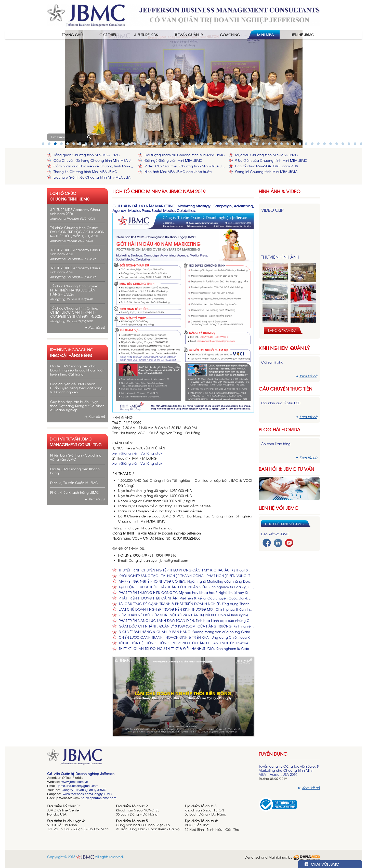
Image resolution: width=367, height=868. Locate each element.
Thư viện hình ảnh (280, 257)
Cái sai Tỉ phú (272, 362)
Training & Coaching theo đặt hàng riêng (71, 352)
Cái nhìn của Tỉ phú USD (281, 403)
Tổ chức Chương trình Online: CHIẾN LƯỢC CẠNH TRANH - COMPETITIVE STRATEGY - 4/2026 (76, 312)
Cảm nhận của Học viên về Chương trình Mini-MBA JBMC (95, 166)
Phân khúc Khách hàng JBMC (75, 492)
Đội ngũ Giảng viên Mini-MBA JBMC (174, 160)
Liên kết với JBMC (275, 534)
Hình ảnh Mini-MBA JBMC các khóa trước (178, 172)
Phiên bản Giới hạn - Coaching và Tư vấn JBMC (76, 457)
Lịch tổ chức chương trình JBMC (70, 196)
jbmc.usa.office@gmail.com (78, 786)
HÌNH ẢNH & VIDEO (280, 191)
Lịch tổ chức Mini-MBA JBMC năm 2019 (267, 166)
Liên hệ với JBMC (279, 508)
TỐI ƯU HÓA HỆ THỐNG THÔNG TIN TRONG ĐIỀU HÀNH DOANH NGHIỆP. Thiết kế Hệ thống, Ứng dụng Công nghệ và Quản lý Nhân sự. (186, 643)
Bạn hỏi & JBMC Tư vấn (286, 469)
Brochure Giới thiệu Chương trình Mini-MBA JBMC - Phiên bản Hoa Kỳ (95, 177)
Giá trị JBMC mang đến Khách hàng (75, 471)
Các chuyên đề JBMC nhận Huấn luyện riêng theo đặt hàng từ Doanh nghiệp (76, 388)
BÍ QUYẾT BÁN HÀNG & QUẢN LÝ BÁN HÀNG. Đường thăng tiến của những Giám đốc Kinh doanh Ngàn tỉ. (186, 632)
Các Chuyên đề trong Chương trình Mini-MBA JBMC (95, 160)
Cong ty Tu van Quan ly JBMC (84, 790)
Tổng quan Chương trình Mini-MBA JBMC (87, 155)
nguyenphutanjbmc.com (99, 798)
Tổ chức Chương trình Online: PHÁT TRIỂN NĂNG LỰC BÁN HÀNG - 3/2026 (74, 290)
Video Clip (272, 210)
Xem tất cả (97, 327)
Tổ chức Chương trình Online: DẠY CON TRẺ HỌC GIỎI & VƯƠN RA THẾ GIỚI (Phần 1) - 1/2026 (77, 232)
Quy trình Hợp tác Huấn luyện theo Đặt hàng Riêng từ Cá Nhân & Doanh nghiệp (77, 406)
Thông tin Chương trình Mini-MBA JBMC (85, 172)
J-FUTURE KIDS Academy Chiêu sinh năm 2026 (75, 212)
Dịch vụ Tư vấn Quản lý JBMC (74, 483)
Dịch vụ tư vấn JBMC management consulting (76, 442)
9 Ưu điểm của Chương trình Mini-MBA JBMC (271, 160)
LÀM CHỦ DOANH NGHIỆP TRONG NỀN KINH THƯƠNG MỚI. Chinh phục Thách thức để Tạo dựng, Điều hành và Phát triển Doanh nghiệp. (186, 609)
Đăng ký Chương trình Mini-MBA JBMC (266, 172)
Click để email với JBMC (285, 524)
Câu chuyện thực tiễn (285, 389)
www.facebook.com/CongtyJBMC (87, 794)
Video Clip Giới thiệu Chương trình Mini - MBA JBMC (186, 166)
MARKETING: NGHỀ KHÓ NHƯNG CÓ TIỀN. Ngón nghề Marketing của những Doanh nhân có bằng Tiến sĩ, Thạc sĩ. (186, 581)
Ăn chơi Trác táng (276, 444)
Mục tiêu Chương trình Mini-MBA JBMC (267, 155)
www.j (66, 782)
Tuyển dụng (273, 754)
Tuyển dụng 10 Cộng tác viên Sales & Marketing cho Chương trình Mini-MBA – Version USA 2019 (289, 770)
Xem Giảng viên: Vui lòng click (137, 453)
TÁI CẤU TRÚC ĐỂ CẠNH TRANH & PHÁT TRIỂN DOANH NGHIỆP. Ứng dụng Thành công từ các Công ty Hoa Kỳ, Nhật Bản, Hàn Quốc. (186, 604)
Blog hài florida (279, 429)
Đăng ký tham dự (282, 330)
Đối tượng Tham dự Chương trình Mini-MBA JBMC (185, 155)
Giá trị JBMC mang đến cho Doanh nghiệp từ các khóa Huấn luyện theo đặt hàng (77, 370)
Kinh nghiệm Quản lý (284, 348)
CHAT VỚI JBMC (322, 864)
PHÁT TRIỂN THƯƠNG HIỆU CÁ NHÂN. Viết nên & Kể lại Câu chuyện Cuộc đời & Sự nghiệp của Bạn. (186, 598)
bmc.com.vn (79, 782)
